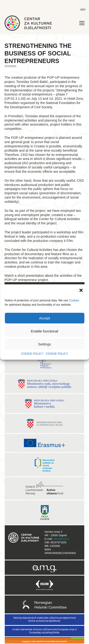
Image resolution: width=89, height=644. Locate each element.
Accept (45, 318)
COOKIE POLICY (32, 354)
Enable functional (44, 331)
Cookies (74, 300)
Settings (44, 344)
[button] (81, 291)
